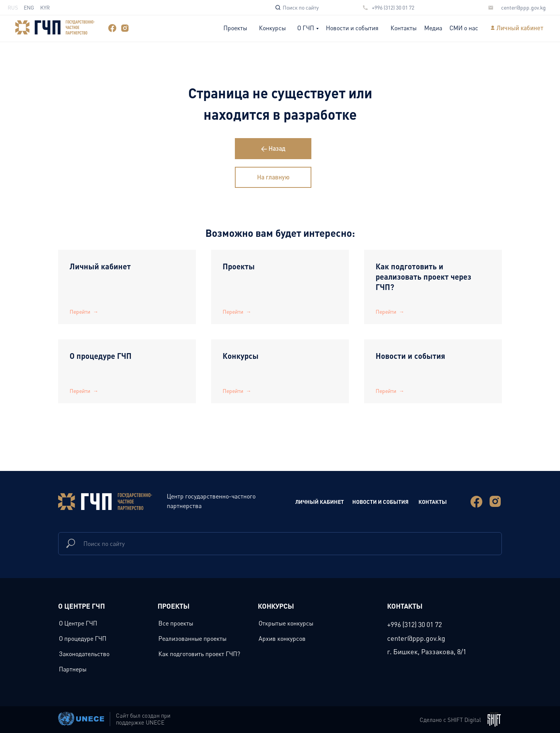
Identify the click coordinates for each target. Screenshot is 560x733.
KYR (45, 7)
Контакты (404, 28)
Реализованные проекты (192, 639)
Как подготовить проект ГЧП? (199, 654)
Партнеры (73, 669)
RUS (13, 7)
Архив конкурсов (282, 639)
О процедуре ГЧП (101, 356)
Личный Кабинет (320, 502)
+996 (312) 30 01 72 (393, 7)
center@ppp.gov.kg (523, 7)
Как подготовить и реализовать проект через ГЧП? (423, 277)
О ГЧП (306, 28)
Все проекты (176, 623)
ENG (29, 7)
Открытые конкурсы (286, 623)
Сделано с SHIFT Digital (450, 720)
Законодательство (84, 654)
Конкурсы (272, 28)
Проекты (235, 28)
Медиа (433, 28)
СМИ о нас (464, 28)
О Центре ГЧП (78, 623)
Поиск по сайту (301, 7)
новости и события (380, 502)
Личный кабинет (520, 28)
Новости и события (352, 28)
